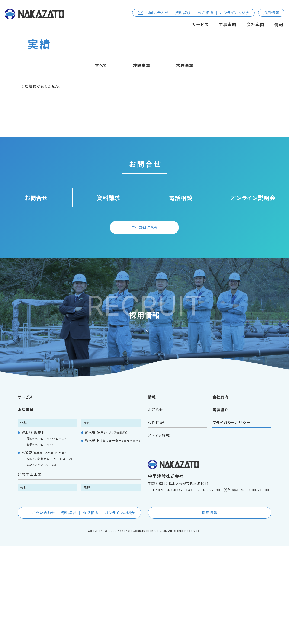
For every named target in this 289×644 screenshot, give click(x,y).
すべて (101, 163)
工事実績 (228, 24)
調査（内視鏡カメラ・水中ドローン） (50, 556)
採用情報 (271, 13)
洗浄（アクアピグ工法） (42, 562)
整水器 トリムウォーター (113, 538)
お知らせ (156, 507)
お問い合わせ (80, 610)
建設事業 (142, 163)
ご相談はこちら (144, 325)
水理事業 (185, 163)
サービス (200, 24)
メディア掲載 (159, 533)
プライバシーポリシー (231, 520)
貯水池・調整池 (33, 530)
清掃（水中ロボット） (40, 542)
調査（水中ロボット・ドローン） (47, 536)
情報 (279, 24)
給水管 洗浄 (106, 530)
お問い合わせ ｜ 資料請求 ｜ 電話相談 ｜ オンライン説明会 (194, 13)
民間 (87, 520)
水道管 (44, 550)
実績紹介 (220, 507)
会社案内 (255, 24)
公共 (23, 520)
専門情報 (156, 520)
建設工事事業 (30, 572)
